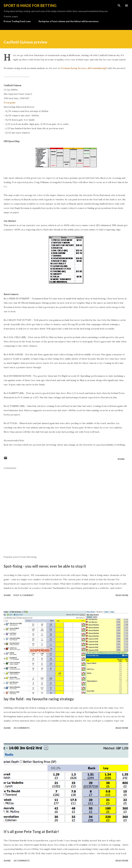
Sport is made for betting (30, 5)
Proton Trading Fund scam (17, 21)
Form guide (10, 103)
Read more (122, 595)
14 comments (21, 861)
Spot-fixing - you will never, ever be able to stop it (45, 566)
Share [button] (121, 459)
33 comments (21, 728)
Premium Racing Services (74, 68)
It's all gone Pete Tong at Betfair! (31, 832)
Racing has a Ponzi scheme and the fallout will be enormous (69, 21)
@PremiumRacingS (97, 68)
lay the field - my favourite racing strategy (39, 699)
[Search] (119, 6)
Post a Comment (24, 595)
